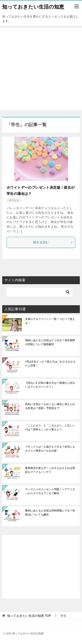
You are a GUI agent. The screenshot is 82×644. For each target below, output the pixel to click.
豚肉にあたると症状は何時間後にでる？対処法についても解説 (50, 513)
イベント (14, 200)
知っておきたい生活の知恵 (33, 6)
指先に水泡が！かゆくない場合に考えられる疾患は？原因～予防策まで (50, 406)
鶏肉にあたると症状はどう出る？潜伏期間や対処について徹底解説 (50, 342)
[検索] (39, 292)
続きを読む (53, 242)
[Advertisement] (41, 69)
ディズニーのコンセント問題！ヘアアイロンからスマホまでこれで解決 (50, 491)
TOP (29, 616)
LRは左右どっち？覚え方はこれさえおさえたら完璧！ (50, 364)
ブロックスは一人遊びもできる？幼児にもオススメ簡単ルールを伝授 (50, 449)
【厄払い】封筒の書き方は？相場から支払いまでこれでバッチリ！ (50, 385)
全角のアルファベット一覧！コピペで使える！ (50, 321)
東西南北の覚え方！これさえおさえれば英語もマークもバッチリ (50, 470)
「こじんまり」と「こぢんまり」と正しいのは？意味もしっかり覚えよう (50, 427)
